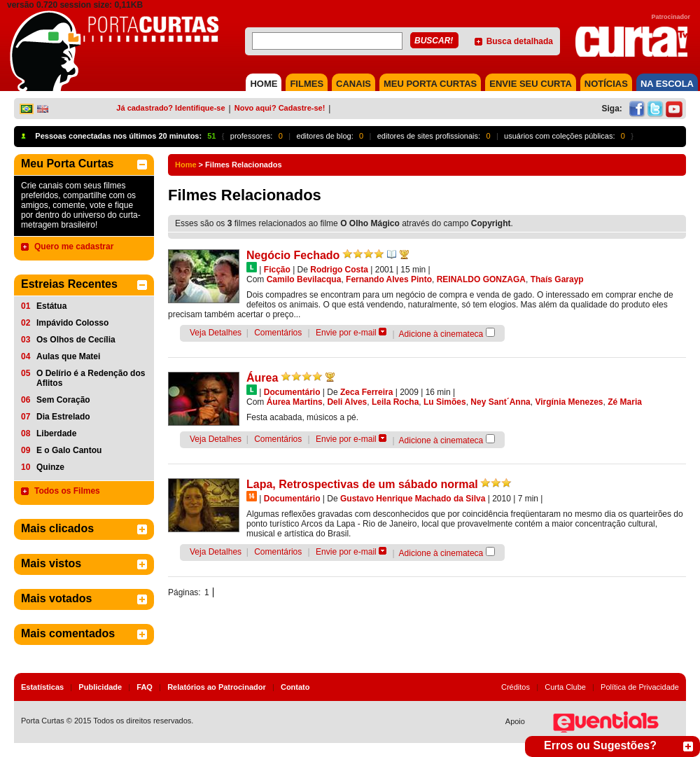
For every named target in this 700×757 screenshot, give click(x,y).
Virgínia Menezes (569, 402)
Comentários (278, 333)
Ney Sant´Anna (500, 402)
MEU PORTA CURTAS (430, 84)
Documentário (292, 392)
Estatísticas (42, 687)
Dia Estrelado (63, 417)
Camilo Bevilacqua (304, 279)
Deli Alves (347, 402)
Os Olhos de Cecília (76, 340)
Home (186, 165)
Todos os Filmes (67, 491)
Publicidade (100, 687)
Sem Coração (63, 400)
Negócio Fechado (293, 255)
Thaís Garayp (557, 279)
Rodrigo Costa (339, 270)
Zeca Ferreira (366, 392)
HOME (264, 84)
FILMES (307, 84)
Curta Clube (565, 687)
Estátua (51, 306)
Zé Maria (625, 402)
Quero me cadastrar (74, 246)
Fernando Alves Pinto (389, 279)
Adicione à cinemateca (441, 334)
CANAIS (353, 84)
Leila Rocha (395, 402)
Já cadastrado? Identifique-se (170, 108)
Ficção (277, 270)
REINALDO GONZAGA (481, 279)
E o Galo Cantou (69, 450)
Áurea (262, 378)
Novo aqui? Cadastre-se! (280, 108)
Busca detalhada (520, 41)
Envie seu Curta (531, 84)
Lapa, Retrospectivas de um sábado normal (362, 484)
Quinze (50, 467)
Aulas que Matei (68, 356)
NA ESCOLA (667, 84)
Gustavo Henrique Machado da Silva (413, 499)
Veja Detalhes (216, 333)
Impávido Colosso (72, 323)
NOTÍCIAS (606, 84)
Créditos (516, 687)
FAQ (145, 687)
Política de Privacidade (640, 687)
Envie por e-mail (346, 333)
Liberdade (56, 433)
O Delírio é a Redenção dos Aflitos (91, 378)
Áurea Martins (295, 402)
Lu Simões (445, 402)
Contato (295, 687)
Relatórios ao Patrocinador (217, 687)
